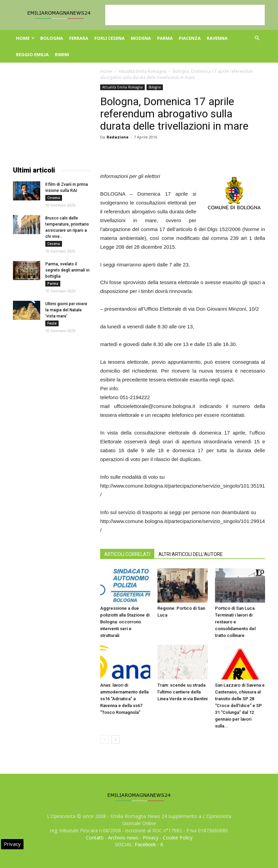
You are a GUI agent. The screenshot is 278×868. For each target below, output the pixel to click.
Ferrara (79, 38)
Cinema (54, 198)
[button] (257, 38)
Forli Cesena (110, 38)
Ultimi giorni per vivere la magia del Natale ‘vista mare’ (66, 310)
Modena (141, 38)
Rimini (62, 54)
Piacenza (190, 38)
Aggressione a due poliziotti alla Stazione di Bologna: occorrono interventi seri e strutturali (125, 622)
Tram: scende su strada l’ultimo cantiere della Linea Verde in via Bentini (182, 692)
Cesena (54, 244)
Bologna (52, 38)
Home (25, 38)
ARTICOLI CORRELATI (127, 554)
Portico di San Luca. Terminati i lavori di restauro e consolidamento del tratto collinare (235, 622)
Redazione (118, 137)
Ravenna (217, 38)
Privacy (151, 838)
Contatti (95, 838)
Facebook (145, 845)
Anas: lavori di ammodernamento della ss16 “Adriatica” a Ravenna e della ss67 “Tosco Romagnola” (124, 699)
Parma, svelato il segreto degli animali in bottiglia (67, 270)
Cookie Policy (178, 838)
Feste (52, 323)
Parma (165, 38)
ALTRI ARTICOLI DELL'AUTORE (191, 554)
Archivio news (123, 838)
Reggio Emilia (32, 54)
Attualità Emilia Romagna (142, 71)
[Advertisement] (185, 15)
